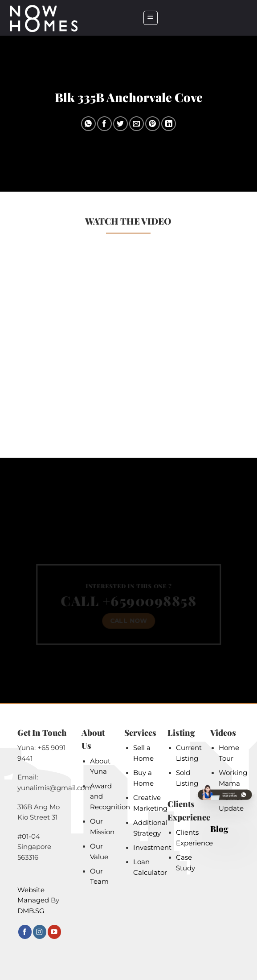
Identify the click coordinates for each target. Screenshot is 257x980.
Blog (219, 829)
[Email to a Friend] (137, 124)
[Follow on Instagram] (40, 932)
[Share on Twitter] (120, 124)
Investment (152, 848)
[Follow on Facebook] (25, 932)
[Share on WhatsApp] (88, 124)
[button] (151, 18)
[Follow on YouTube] (54, 932)
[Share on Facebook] (104, 124)
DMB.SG (31, 911)
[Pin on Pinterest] (153, 124)
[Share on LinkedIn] (169, 124)
